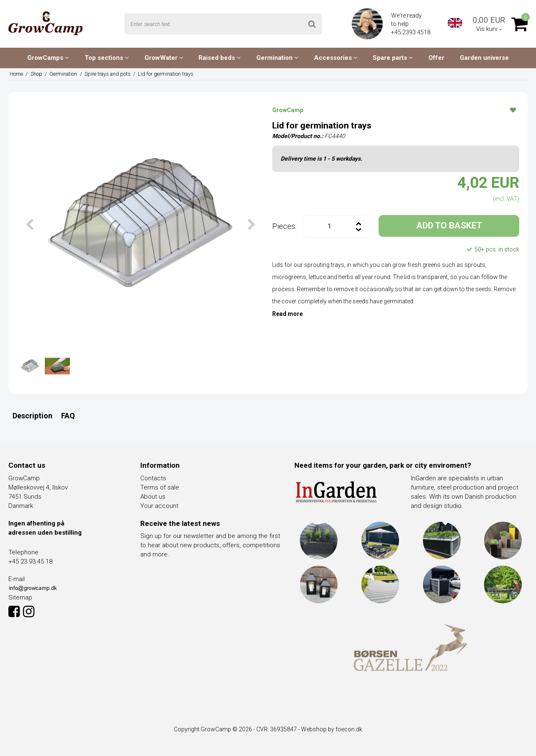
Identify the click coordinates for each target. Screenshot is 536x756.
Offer (436, 58)
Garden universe (484, 58)
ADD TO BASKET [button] (449, 226)
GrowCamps (48, 58)
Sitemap (20, 597)
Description (32, 416)
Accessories (336, 58)
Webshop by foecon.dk (332, 729)
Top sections (107, 58)
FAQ (68, 416)
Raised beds (220, 58)
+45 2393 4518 (411, 32)
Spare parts (393, 58)
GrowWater (164, 58)
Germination (277, 58)
